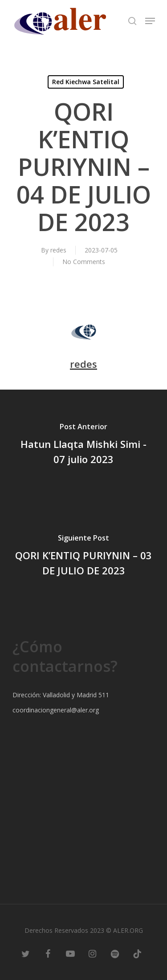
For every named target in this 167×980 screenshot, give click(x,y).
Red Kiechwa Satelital (86, 82)
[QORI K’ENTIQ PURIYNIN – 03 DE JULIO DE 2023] (83, 557)
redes (58, 250)
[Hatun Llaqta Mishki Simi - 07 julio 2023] (83, 445)
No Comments (84, 262)
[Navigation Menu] (150, 21)
